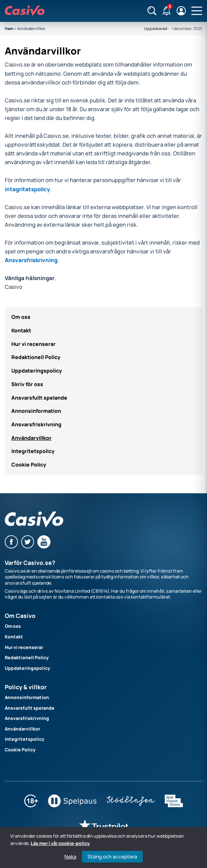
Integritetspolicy (33, 451)
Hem (9, 29)
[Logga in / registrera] (181, 11)
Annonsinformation (36, 411)
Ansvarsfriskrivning (31, 260)
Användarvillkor (31, 438)
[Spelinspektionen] (174, 806)
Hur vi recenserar (33, 344)
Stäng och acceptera (112, 856)
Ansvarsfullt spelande (39, 398)
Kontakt (21, 330)
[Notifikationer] (167, 11)
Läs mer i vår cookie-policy (60, 843)
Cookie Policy (29, 465)
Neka (70, 857)
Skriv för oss (27, 384)
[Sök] (152, 11)
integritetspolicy (27, 189)
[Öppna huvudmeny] (197, 11)
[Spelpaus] (72, 806)
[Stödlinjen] (131, 806)
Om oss (21, 317)
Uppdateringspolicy (37, 371)
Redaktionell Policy (36, 357)
